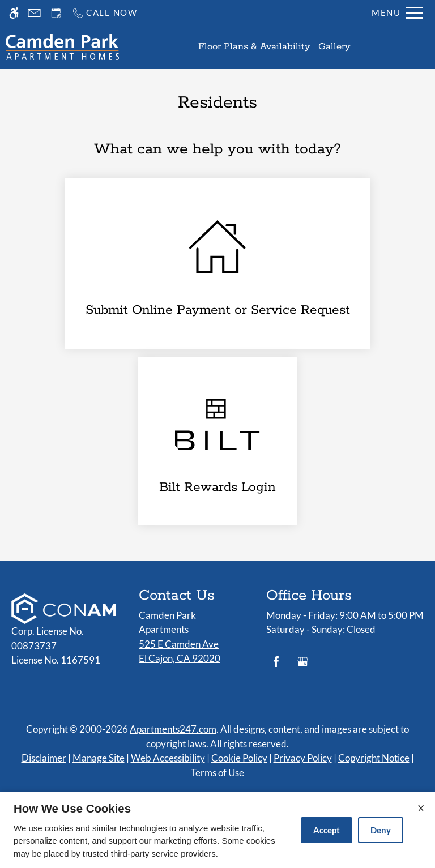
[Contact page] (34, 13)
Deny (381, 830)
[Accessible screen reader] (14, 13)
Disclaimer (44, 758)
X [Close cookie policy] (421, 808)
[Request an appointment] (56, 13)
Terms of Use (217, 773)
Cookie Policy (239, 758)
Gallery (334, 47)
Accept (327, 830)
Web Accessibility (168, 758)
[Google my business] (303, 666)
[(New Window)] (217, 441)
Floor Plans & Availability (254, 47)
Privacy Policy (303, 758)
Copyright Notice (374, 758)
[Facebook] (276, 666)
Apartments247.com (173, 729)
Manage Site (99, 758)
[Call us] (105, 13)
